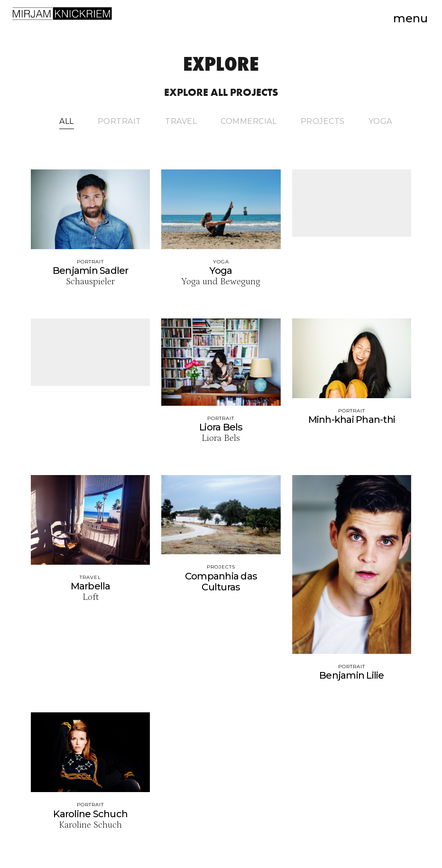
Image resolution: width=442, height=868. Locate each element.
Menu (410, 19)
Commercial (249, 121)
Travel (181, 121)
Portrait (120, 121)
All (67, 121)
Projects (323, 121)
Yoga (380, 121)
